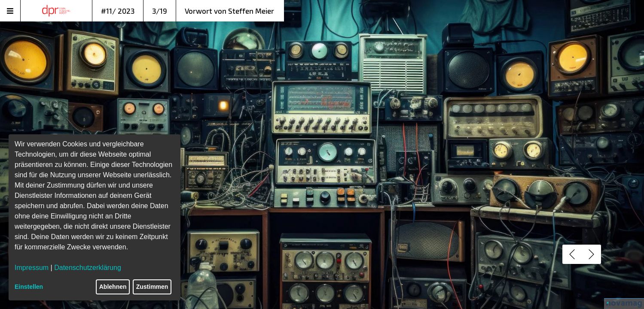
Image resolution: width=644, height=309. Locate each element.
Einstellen (29, 287)
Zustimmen (152, 287)
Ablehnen (113, 287)
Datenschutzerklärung (88, 268)
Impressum (32, 268)
